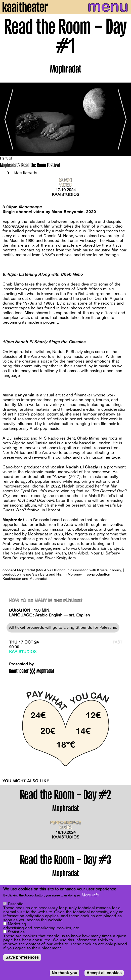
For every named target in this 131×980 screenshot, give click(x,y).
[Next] (123, 119)
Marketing (17, 924)
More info (90, 895)
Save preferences (22, 958)
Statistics (16, 932)
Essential (16, 904)
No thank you (64, 973)
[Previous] (8, 119)
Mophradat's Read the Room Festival (30, 166)
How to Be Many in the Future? (46, 601)
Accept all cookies (104, 973)
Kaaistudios (65, 195)
